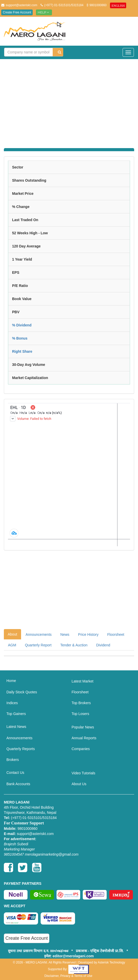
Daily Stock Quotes (22, 692)
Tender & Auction (74, 645)
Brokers (13, 760)
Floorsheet (116, 634)
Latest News (16, 727)
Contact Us (15, 773)
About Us (79, 784)
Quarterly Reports (21, 749)
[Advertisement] (71, 100)
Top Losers (80, 714)
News (65, 634)
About (12, 634)
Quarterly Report (38, 645)
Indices (12, 703)
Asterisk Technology (111, 962)
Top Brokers (81, 703)
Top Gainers (16, 714)
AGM (12, 645)
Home (11, 681)
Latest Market (83, 681)
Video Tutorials (84, 773)
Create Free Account (17, 12)
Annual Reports (84, 738)
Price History (88, 634)
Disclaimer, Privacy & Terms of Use (68, 976)
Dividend (103, 645)
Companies (81, 749)
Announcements (39, 634)
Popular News (83, 727)
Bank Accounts (18, 784)
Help (44, 12)
